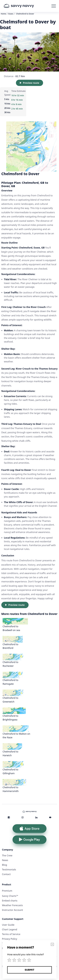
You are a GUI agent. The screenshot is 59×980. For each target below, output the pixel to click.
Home (3, 14)
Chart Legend (10, 929)
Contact (6, 874)
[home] (23, 6)
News (5, 860)
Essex (11, 14)
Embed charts (10, 901)
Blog (5, 865)
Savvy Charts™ (10, 896)
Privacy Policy (10, 939)
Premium (7, 891)
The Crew (7, 855)
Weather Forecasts (12, 905)
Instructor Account (12, 910)
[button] (54, 6)
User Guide (8, 925)
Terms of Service (11, 934)
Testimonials (9, 869)
